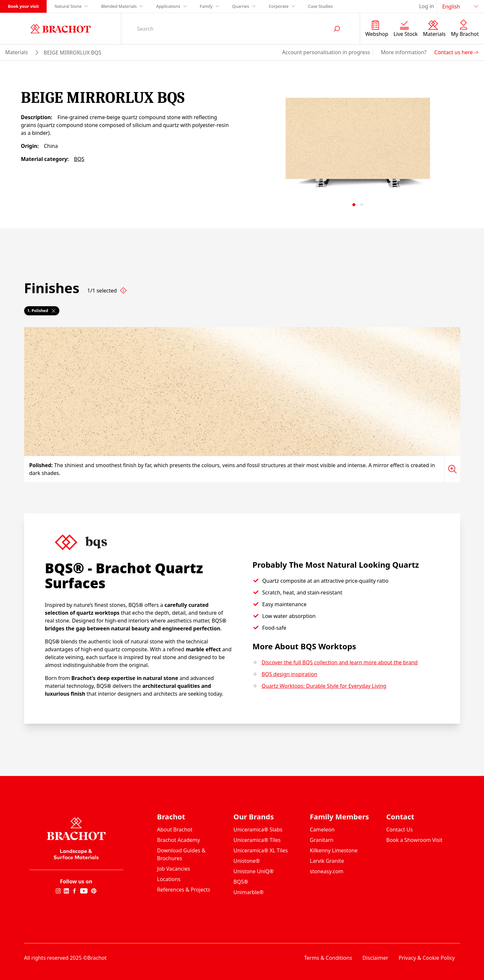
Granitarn (322, 840)
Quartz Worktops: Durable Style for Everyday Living (324, 686)
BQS (79, 159)
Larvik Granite (327, 861)
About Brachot (175, 830)
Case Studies (321, 6)
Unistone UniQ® (254, 871)
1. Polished (42, 311)
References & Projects (184, 890)
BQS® (241, 882)
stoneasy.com (327, 871)
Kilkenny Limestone (334, 850)
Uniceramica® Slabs (258, 830)
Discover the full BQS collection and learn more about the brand (340, 662)
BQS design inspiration (289, 674)
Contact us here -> (457, 52)
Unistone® (247, 861)
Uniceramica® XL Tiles (261, 850)
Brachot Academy (179, 840)
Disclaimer (375, 958)
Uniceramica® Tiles (257, 840)
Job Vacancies (174, 869)
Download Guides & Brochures (181, 854)
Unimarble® (249, 892)
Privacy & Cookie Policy (427, 958)
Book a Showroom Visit (414, 840)
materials (17, 52)
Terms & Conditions (328, 958)
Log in (427, 6)
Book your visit (23, 6)
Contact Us (399, 830)
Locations (169, 879)
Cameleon (322, 830)
